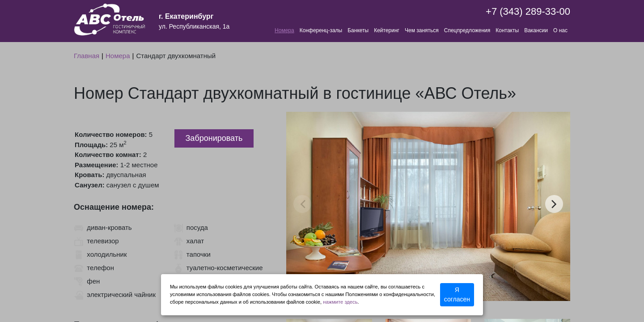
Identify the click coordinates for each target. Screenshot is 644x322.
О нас (560, 30)
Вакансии (536, 30)
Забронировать (214, 138)
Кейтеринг (387, 30)
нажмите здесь (340, 302)
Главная (87, 56)
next (554, 204)
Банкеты (358, 30)
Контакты (507, 30)
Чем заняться (422, 30)
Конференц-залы (321, 30)
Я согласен (457, 294)
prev (303, 204)
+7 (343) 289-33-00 (528, 11)
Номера (284, 30)
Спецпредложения (467, 30)
